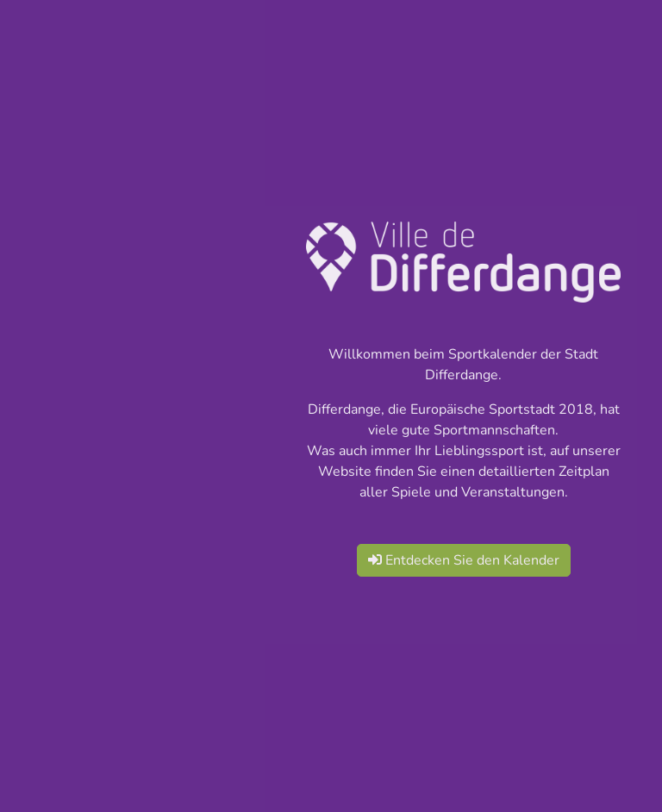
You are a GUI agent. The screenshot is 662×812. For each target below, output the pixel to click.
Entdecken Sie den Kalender (464, 560)
